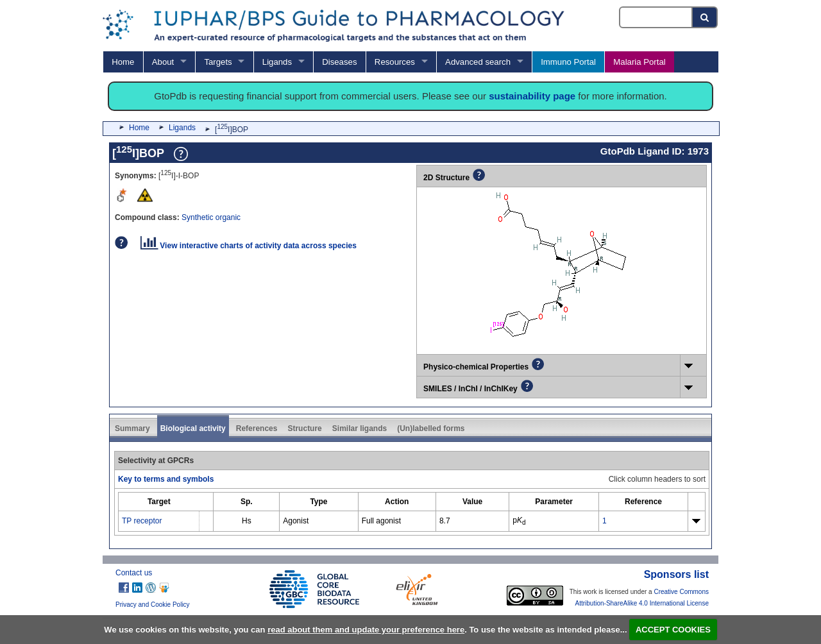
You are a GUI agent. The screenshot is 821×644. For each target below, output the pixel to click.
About (163, 62)
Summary (132, 428)
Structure (304, 428)
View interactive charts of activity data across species (249, 246)
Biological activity (193, 428)
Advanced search (478, 62)
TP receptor (142, 521)
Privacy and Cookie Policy (153, 605)
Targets (218, 62)
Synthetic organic (211, 217)
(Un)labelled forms (431, 428)
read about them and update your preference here (366, 630)
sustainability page (532, 96)
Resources (395, 62)
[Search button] (705, 17)
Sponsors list (676, 574)
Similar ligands (360, 428)
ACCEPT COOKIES (673, 630)
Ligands (277, 62)
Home (123, 62)
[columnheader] (159, 502)
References (257, 428)
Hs (247, 521)
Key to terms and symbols (166, 479)
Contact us (134, 573)
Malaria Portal (639, 62)
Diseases (339, 62)
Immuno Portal (568, 62)
